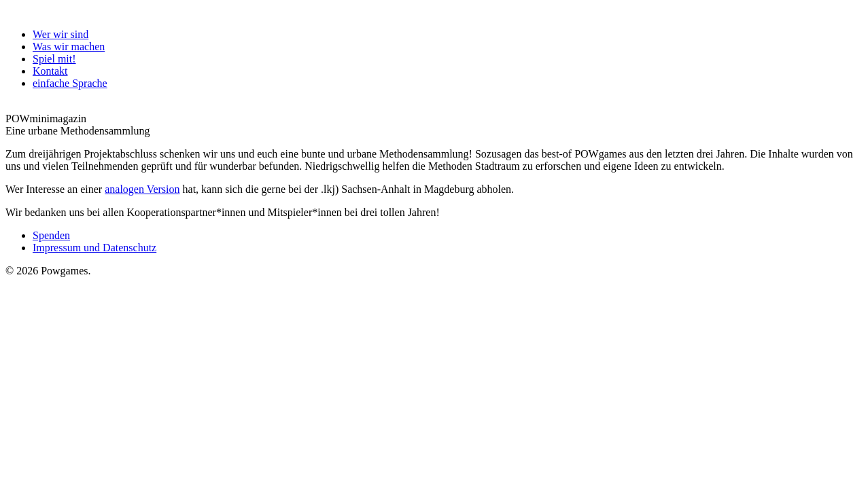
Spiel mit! (54, 59)
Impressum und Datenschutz (94, 248)
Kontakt (50, 71)
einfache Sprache (70, 83)
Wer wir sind (60, 34)
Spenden (51, 235)
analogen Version (142, 189)
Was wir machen (69, 47)
